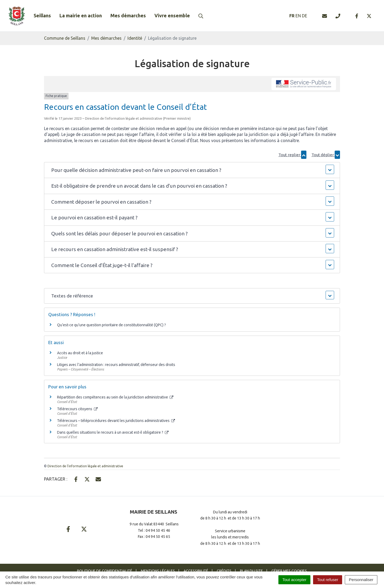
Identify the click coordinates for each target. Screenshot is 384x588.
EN (298, 16)
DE (305, 16)
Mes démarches (128, 15)
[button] (192, 170)
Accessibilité (196, 571)
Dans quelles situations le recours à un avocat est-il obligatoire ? (113, 432)
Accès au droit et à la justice (80, 353)
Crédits (224, 571)
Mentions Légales (158, 571)
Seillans (42, 15)
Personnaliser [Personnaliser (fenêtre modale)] (361, 580)
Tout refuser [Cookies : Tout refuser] (328, 580)
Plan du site (251, 571)
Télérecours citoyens (77, 409)
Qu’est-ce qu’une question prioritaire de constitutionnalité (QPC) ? (111, 325)
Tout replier (292, 155)
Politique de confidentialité (105, 571)
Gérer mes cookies (289, 571)
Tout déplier (326, 155)
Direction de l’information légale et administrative (85, 466)
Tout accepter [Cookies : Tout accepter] (294, 580)
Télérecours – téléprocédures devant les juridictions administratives (116, 421)
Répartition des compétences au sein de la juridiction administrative (115, 397)
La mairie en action (81, 15)
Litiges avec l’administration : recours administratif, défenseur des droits (116, 365)
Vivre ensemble (172, 15)
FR (292, 16)
